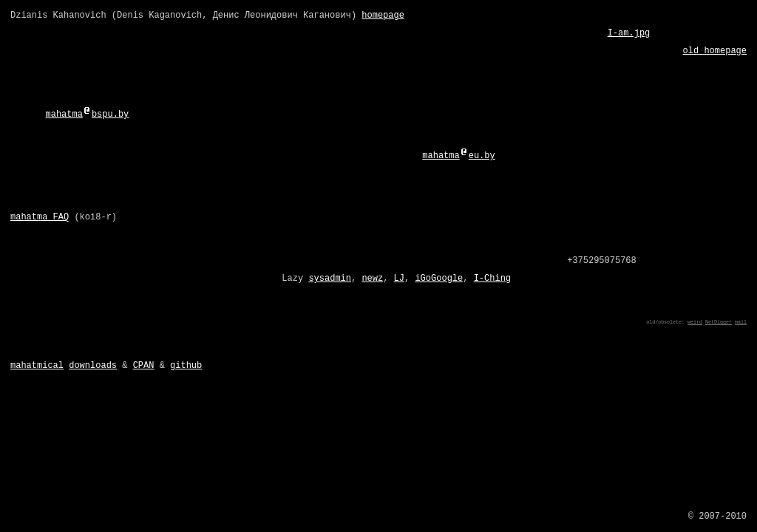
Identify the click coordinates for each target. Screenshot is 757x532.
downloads (93, 366)
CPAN (144, 366)
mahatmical (37, 366)
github (186, 366)
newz (372, 279)
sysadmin (330, 279)
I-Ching (492, 279)
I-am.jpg (629, 33)
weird (695, 322)
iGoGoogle (439, 279)
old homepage (715, 51)
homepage (383, 16)
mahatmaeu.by (458, 156)
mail (741, 322)
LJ (399, 279)
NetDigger (719, 322)
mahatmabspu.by (87, 115)
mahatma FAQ (40, 217)
